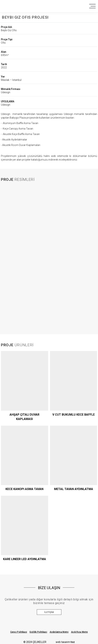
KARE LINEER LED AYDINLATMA (25, 559)
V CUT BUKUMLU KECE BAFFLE (74, 415)
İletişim (49, 612)
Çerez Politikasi (19, 632)
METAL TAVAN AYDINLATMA (74, 489)
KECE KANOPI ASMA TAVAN (24, 489)
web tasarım (65, 642)
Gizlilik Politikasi (38, 632)
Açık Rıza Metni (79, 632)
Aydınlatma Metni (59, 632)
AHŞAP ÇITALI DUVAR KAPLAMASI (24, 417)
